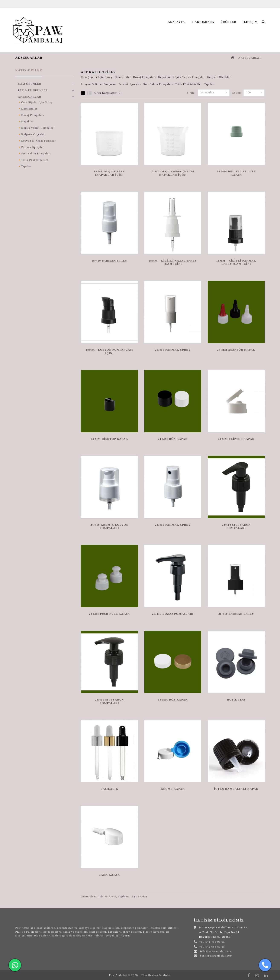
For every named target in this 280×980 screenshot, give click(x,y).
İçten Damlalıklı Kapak (236, 789)
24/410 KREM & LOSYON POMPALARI (109, 526)
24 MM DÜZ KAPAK (173, 439)
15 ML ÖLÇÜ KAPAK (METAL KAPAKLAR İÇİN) (173, 173)
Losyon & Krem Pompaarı (39, 141)
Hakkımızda (203, 22)
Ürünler (228, 22)
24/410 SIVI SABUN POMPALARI (236, 526)
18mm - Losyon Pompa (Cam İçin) (109, 351)
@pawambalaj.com (219, 951)
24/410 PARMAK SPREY (173, 525)
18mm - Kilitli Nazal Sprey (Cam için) (173, 262)
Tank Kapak (110, 875)
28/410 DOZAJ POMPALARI (173, 614)
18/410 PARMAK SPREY (109, 261)
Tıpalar (26, 166)
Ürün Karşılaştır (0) (108, 93)
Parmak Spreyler (33, 147)
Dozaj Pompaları (33, 115)
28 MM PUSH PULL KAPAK (109, 614)
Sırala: (191, 93)
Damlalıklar (29, 109)
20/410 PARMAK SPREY (173, 350)
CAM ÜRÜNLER (30, 84)
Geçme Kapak (173, 789)
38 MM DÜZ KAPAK (173, 700)
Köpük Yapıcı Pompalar (37, 128)
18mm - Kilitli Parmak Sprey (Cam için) (236, 262)
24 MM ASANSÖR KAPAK (236, 350)
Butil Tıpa (236, 700)
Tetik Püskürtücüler (35, 160)
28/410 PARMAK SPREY (236, 614)
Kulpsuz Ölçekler (33, 134)
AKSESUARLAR (250, 58)
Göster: (233, 93)
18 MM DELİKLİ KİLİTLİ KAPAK (236, 173)
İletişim (250, 22)
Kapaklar (28, 121)
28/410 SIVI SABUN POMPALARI (109, 701)
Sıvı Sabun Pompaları (36, 153)
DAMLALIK (109, 789)
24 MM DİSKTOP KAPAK (109, 439)
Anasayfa (176, 22)
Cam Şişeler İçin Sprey (37, 102)
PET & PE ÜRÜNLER (33, 90)
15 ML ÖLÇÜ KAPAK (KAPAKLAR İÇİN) (109, 173)
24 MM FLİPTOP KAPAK (236, 439)
